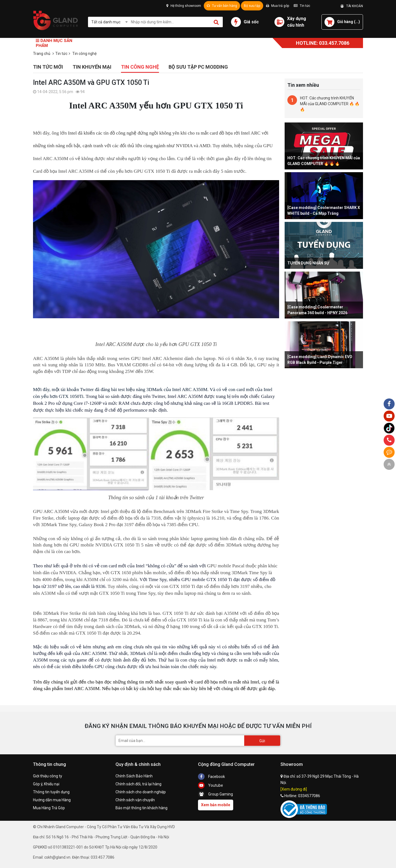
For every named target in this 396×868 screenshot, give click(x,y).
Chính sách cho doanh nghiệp (141, 792)
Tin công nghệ (140, 67)
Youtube (211, 785)
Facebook (211, 777)
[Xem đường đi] (294, 789)
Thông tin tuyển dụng (51, 792)
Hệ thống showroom (184, 6)
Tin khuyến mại (92, 67)
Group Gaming (215, 794)
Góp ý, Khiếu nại (46, 784)
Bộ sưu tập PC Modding (198, 67)
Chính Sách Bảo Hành (134, 776)
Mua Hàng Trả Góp (49, 808)
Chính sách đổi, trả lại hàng (138, 784)
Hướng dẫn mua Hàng (52, 800)
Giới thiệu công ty (48, 776)
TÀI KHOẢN (352, 6)
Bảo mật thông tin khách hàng (141, 808)
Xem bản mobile (216, 805)
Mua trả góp (277, 6)
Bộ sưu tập (252, 6)
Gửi (262, 741)
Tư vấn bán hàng (222, 6)
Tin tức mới (48, 67)
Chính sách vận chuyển (135, 800)
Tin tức (302, 6)
